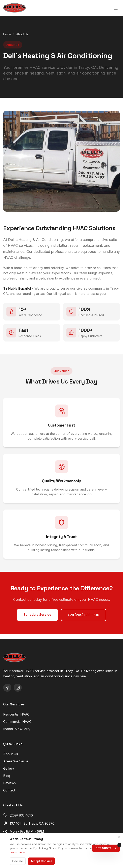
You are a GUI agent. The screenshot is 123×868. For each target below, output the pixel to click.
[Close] (119, 837)
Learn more (17, 852)
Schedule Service (37, 615)
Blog (7, 776)
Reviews (9, 783)
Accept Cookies (41, 861)
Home (7, 34)
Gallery (9, 768)
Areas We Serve (16, 761)
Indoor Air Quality (17, 729)
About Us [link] (22, 34)
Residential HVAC (16, 714)
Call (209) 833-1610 (84, 615)
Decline (18, 861)
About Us (11, 754)
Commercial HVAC (17, 722)
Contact (9, 790)
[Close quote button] (119, 845)
